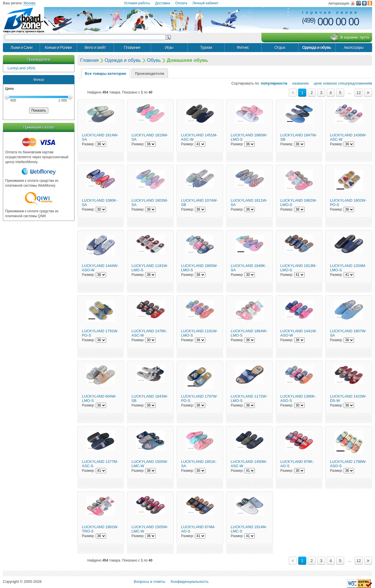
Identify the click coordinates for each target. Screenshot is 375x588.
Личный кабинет (205, 3)
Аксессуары (354, 47)
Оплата (181, 3)
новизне (330, 83)
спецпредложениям (355, 83)
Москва (29, 3)
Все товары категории (106, 73)
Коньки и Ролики (58, 47)
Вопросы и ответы (149, 582)
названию (299, 83)
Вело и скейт (95, 47)
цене (316, 83)
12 (359, 93)
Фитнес (243, 47)
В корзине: (350, 38)
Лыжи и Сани (21, 47)
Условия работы (137, 3)
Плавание (132, 47)
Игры (169, 47)
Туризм (206, 47)
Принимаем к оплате (39, 127)
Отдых (280, 47)
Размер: (88, 144)
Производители (39, 59)
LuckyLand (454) (21, 68)
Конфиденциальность (190, 582)
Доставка (163, 3)
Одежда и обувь (317, 47)
